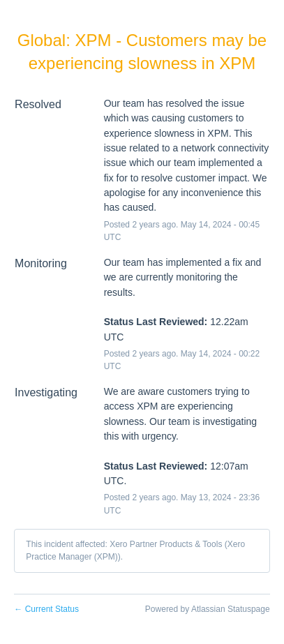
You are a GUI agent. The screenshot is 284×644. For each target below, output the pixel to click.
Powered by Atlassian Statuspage (208, 609)
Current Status (46, 609)
